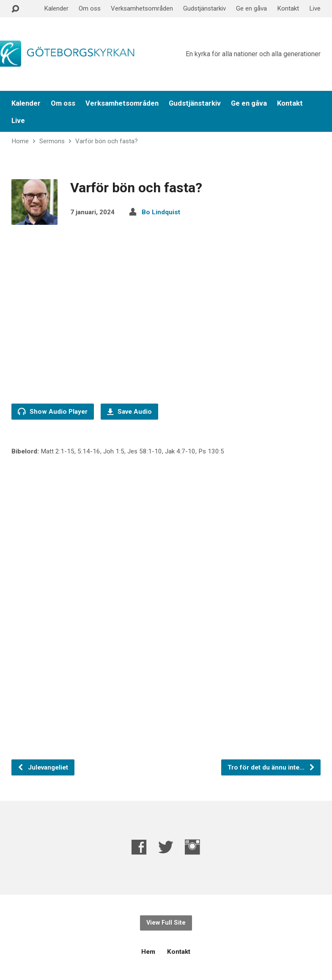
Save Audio (129, 412)
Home (20, 141)
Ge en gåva (251, 8)
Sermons (52, 141)
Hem (148, 952)
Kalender (56, 8)
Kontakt (288, 8)
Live (315, 8)
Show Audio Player (53, 411)
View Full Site (166, 923)
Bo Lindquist (161, 212)
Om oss (90, 8)
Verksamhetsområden (142, 8)
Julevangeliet (43, 767)
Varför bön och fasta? (107, 141)
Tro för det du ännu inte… (271, 767)
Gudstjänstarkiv (204, 8)
